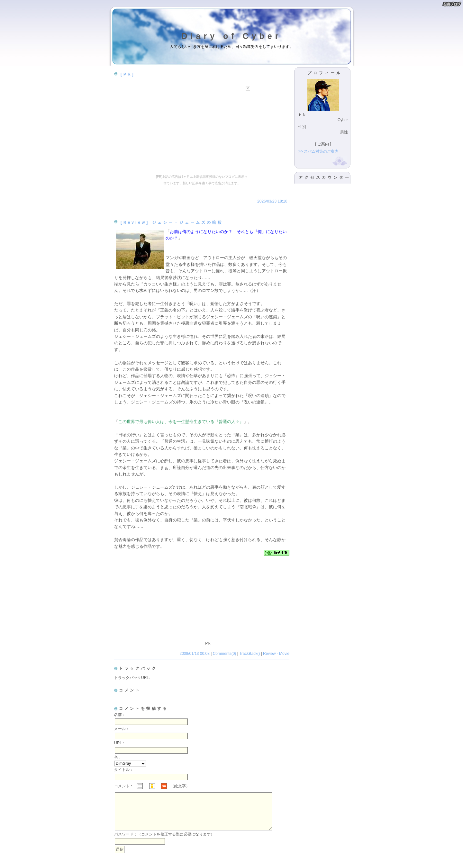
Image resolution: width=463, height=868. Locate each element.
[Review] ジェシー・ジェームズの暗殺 (172, 222)
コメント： (124, 786)
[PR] (128, 74)
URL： (120, 743)
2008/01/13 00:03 (195, 654)
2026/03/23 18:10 (273, 201)
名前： (120, 715)
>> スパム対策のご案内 (318, 151)
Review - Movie (276, 654)
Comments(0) (225, 654)
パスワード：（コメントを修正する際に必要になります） (164, 842)
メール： (122, 729)
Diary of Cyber (232, 36)
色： (118, 757)
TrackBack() (250, 654)
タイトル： (124, 770)
